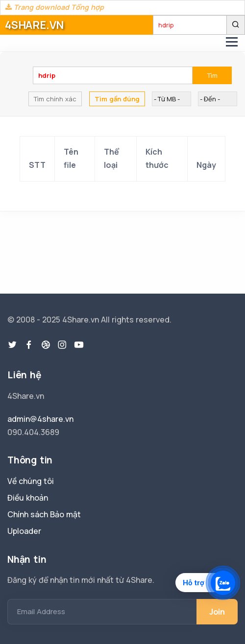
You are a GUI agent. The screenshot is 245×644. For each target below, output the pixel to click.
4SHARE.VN (34, 25)
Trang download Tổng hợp (55, 7)
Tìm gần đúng (117, 99)
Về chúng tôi (31, 481)
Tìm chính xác (55, 99)
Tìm (212, 75)
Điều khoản (28, 498)
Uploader (24, 531)
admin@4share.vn (40, 419)
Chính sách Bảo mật (44, 514)
